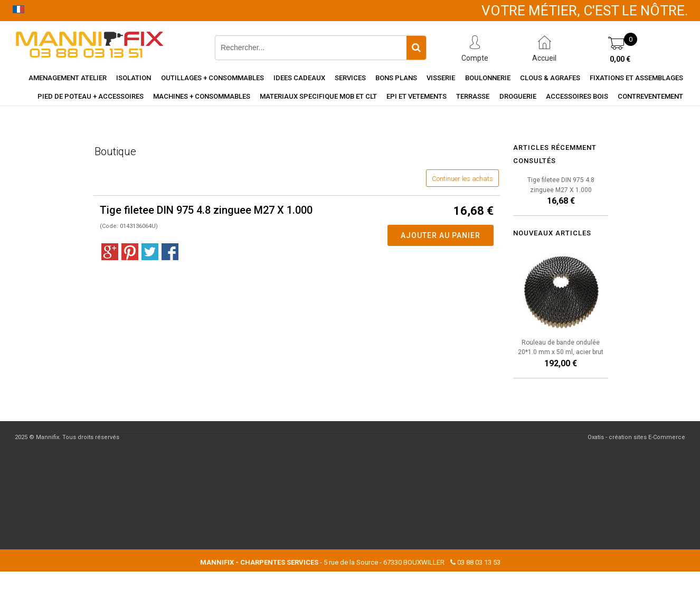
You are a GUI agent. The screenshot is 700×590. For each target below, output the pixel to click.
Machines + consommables (202, 96)
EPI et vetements (417, 96)
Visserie (441, 78)
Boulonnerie (488, 78)
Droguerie (518, 96)
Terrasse (473, 96)
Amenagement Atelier (68, 78)
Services (350, 78)
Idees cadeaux (299, 78)
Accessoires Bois (577, 96)
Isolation (134, 78)
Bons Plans (396, 78)
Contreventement (650, 96)
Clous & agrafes (550, 78)
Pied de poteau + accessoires (91, 96)
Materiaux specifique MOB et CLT (318, 96)
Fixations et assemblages (636, 78)
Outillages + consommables (212, 78)
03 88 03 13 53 (479, 562)
